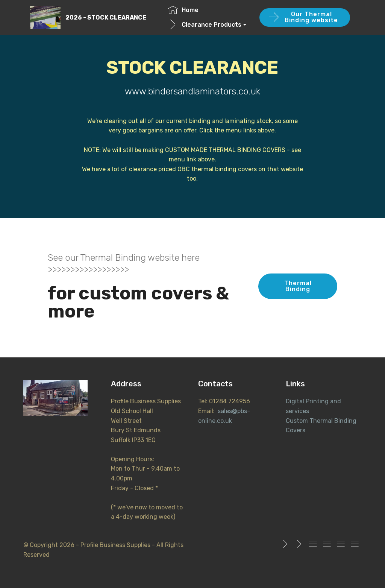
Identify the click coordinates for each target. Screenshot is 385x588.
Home (183, 10)
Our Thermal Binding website (304, 17)
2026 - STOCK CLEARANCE (106, 17)
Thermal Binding (298, 286)
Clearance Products (205, 25)
